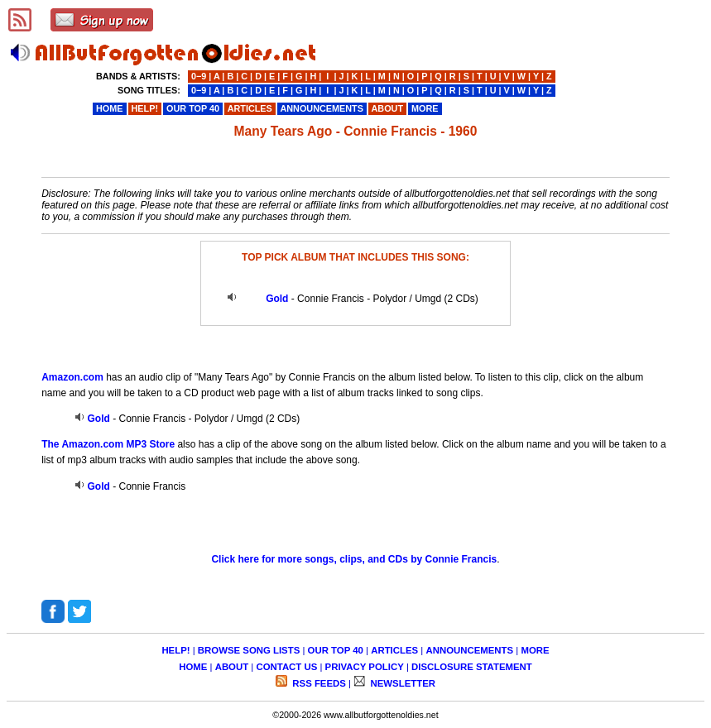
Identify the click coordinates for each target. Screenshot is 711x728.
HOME (193, 667)
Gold (277, 299)
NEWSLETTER (401, 683)
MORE (535, 650)
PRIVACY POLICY (365, 667)
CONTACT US (286, 667)
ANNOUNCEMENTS (469, 650)
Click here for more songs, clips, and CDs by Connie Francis (354, 559)
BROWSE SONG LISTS (249, 650)
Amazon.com (72, 377)
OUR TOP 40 (336, 650)
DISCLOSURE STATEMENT (472, 667)
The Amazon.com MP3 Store (108, 444)
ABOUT (232, 667)
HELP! (175, 650)
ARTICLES (394, 650)
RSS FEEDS (318, 683)
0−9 (199, 76)
